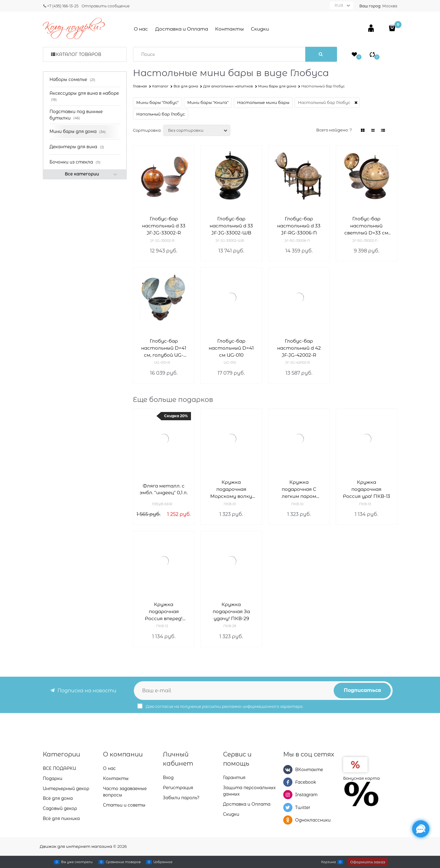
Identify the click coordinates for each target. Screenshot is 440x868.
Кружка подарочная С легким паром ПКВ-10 (299, 489)
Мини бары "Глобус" (158, 102)
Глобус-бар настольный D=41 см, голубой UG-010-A (164, 348)
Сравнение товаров (123, 862)
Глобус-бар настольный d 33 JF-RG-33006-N (299, 226)
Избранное (163, 862)
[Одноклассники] (288, 820)
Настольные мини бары (263, 102)
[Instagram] (288, 795)
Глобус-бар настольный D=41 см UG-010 (231, 348)
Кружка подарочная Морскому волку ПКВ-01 (231, 489)
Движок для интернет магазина (76, 846)
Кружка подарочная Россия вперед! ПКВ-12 (164, 612)
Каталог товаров (79, 54)
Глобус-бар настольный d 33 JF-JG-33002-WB (231, 226)
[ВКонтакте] (288, 770)
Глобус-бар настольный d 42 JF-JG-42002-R (299, 348)
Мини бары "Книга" (208, 102)
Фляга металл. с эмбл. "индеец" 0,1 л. (164, 489)
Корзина (328, 862)
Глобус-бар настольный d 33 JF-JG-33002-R (164, 226)
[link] (363, 130)
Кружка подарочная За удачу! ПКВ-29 (231, 611)
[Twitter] (288, 807)
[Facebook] (288, 782)
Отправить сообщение (106, 6)
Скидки (260, 29)
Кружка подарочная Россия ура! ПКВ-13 (367, 489)
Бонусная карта (361, 778)
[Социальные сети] (421, 829)
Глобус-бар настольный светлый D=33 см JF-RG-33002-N (366, 226)
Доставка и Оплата (182, 29)
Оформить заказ (368, 862)
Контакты (229, 29)
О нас (141, 29)
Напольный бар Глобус (161, 114)
